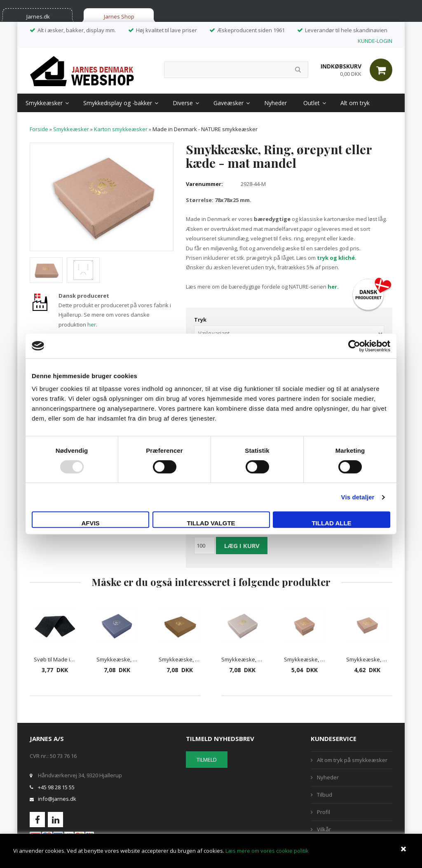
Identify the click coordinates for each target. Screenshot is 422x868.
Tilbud (325, 795)
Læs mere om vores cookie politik (267, 851)
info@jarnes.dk (57, 799)
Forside (39, 129)
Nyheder (275, 103)
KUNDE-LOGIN (375, 41)
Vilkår (324, 829)
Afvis (90, 523)
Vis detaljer (358, 497)
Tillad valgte (211, 523)
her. (333, 287)
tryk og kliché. (337, 258)
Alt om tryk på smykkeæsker (352, 760)
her (92, 325)
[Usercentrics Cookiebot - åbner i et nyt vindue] (354, 346)
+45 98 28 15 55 (56, 787)
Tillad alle (331, 523)
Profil (324, 812)
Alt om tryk (355, 103)
